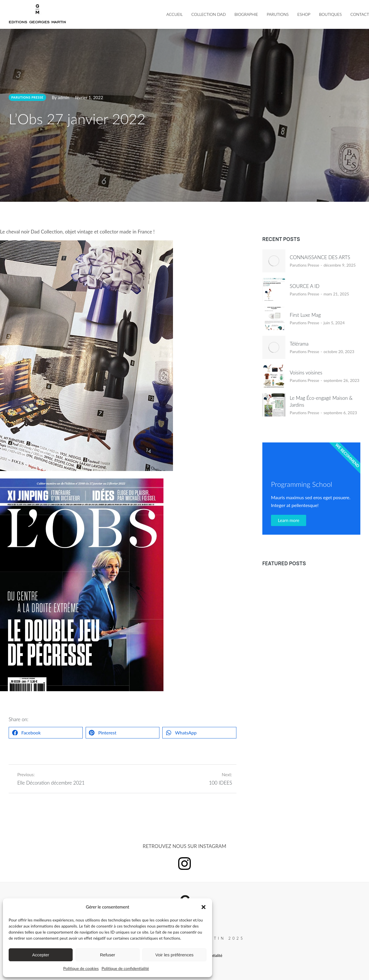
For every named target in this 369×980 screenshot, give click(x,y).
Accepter (41, 955)
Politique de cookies (81, 968)
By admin (61, 97)
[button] (204, 907)
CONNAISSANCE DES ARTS (320, 257)
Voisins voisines (306, 373)
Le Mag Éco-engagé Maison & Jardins (321, 401)
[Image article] (274, 261)
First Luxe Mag (305, 315)
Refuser (108, 955)
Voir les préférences (175, 955)
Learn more (289, 520)
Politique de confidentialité (125, 968)
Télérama (299, 344)
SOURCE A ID (305, 286)
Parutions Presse (304, 265)
